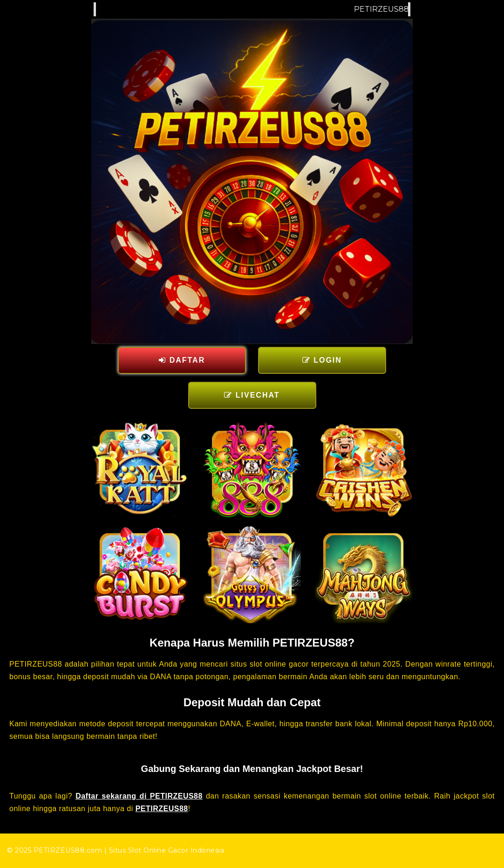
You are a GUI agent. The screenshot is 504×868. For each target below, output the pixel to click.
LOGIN (322, 360)
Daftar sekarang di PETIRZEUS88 (139, 796)
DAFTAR (182, 360)
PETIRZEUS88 (162, 809)
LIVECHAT (252, 395)
